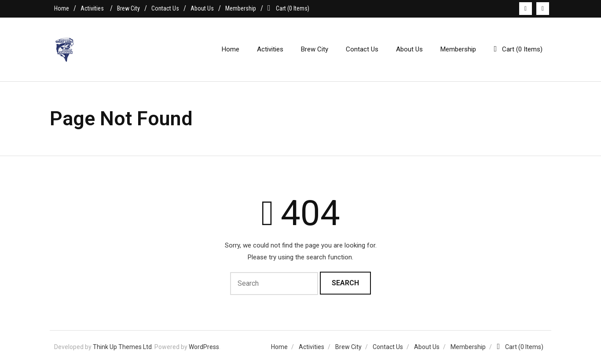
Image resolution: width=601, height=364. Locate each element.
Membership (241, 8)
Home (62, 8)
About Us (202, 8)
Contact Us (165, 8)
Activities (92, 8)
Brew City (128, 8)
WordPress (204, 347)
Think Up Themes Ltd (122, 347)
